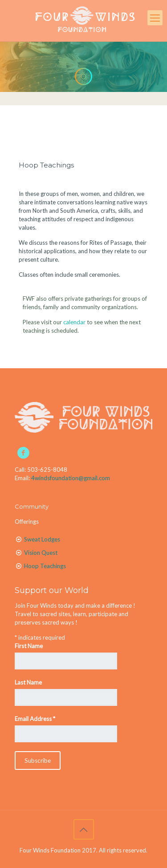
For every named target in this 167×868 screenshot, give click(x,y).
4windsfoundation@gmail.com (71, 478)
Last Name (28, 682)
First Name (29, 646)
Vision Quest (41, 553)
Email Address (35, 719)
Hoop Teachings (46, 165)
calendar (74, 322)
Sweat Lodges (42, 539)
